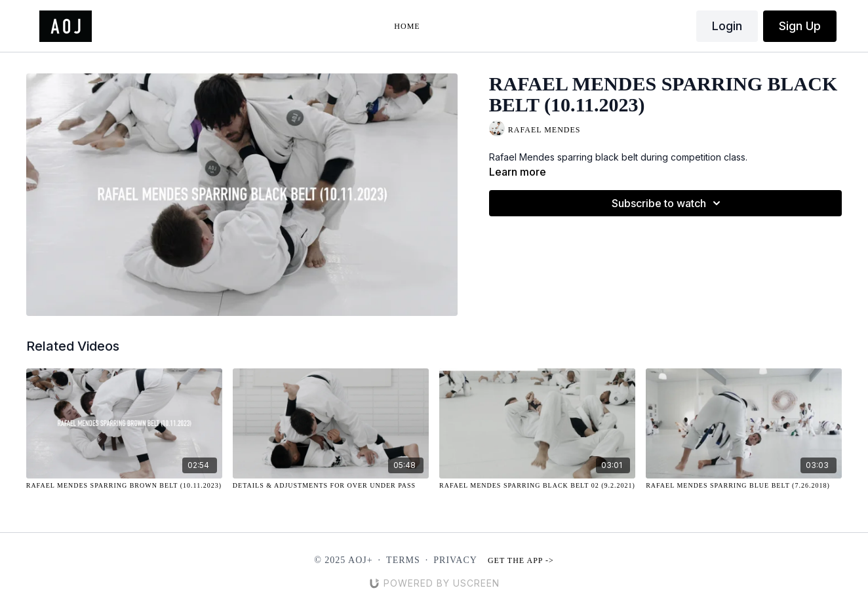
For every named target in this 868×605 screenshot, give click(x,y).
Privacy (455, 560)
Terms (403, 560)
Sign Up (800, 26)
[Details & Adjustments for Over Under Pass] (331, 485)
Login (727, 26)
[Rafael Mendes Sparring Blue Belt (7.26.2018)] (744, 485)
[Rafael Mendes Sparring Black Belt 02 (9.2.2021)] (537, 485)
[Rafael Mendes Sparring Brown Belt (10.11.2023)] (124, 485)
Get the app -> (521, 560)
